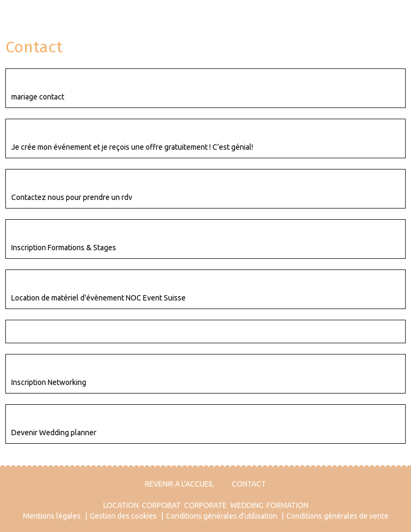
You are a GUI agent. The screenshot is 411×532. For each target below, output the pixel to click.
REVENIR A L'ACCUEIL (180, 484)
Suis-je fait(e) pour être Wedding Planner (96, 416)
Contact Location (46, 281)
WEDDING (247, 505)
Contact (27, 331)
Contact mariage (45, 80)
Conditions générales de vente (337, 516)
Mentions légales (52, 516)
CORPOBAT (161, 505)
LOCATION (121, 505)
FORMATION (287, 505)
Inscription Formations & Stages (77, 231)
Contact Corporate (49, 181)
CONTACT (249, 484)
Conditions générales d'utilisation (222, 516)
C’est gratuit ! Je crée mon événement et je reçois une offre (132, 130)
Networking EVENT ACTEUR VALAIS (81, 366)
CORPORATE (205, 505)
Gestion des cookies (123, 516)
